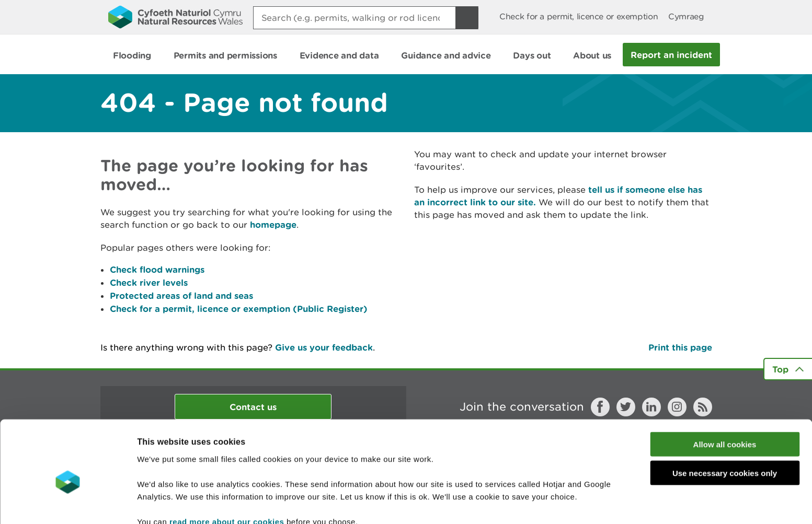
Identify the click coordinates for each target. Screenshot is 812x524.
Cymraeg (686, 16)
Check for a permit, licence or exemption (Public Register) (239, 308)
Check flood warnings (157, 269)
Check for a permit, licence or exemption (579, 16)
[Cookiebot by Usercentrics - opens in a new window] (67, 504)
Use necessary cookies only (725, 421)
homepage (273, 224)
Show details (554, 503)
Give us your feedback (324, 347)
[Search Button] (467, 18)
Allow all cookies (725, 393)
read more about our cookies (227, 469)
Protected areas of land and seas (181, 295)
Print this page (680, 347)
